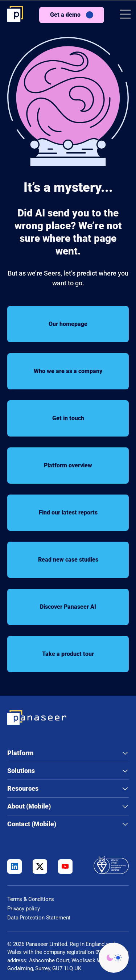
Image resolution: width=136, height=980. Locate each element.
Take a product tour (68, 654)
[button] (125, 15)
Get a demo (65, 15)
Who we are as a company (68, 371)
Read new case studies (68, 560)
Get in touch (68, 418)
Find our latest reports (68, 512)
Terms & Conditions (31, 899)
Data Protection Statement (39, 918)
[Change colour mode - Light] (114, 958)
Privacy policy (24, 909)
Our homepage (68, 324)
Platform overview (68, 465)
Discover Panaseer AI (68, 607)
